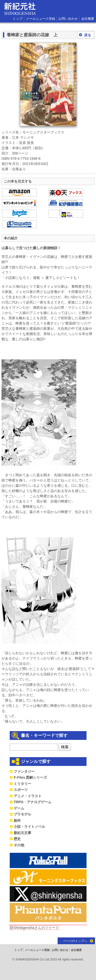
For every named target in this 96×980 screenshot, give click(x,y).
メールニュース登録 (41, 19)
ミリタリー (22, 784)
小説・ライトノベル (29, 827)
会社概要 (88, 19)
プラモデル (22, 814)
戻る (88, 35)
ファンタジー (24, 771)
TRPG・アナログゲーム (33, 802)
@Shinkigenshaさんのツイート (34, 928)
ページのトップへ (75, 941)
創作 (17, 821)
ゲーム (19, 808)
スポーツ (21, 790)
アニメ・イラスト (28, 796)
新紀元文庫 (22, 833)
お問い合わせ (68, 19)
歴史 (17, 839)
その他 (19, 845)
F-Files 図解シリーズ (30, 777)
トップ (18, 19)
